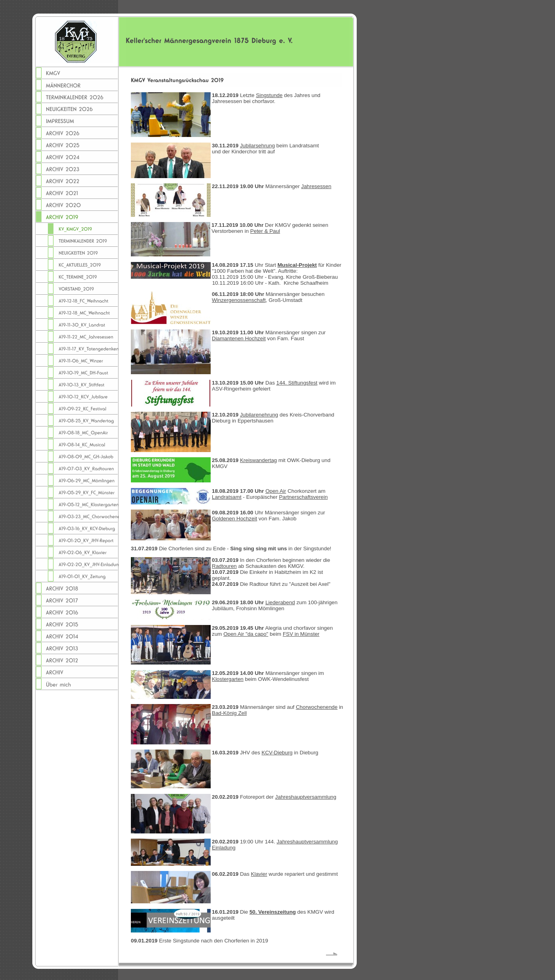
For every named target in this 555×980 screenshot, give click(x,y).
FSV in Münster (301, 634)
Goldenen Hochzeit (234, 519)
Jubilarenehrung (259, 415)
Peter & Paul (265, 231)
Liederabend (280, 602)
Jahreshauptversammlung (306, 797)
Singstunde (269, 95)
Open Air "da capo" (246, 634)
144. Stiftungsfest (297, 383)
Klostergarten (228, 679)
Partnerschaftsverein (303, 497)
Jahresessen (316, 186)
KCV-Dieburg (277, 753)
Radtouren (224, 566)
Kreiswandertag (258, 460)
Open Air (276, 491)
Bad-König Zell (229, 713)
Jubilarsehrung (257, 146)
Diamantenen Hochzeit (239, 338)
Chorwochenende (316, 707)
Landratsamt (227, 497)
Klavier (259, 874)
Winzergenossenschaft (239, 300)
